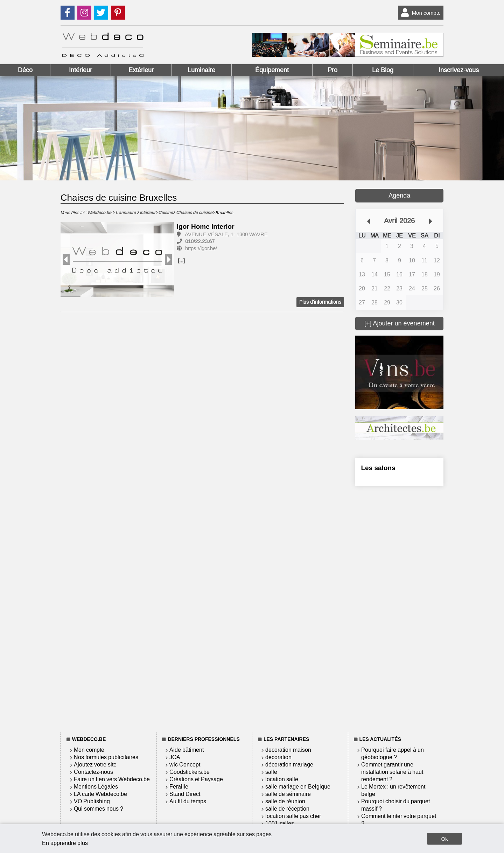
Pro (332, 70)
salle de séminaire (288, 794)
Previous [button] (66, 260)
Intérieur (80, 70)
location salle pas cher (293, 816)
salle (271, 772)
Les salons (378, 468)
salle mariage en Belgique (298, 787)
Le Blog (383, 70)
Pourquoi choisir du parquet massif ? (395, 805)
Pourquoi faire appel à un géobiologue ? (393, 754)
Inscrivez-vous (459, 70)
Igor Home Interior (206, 226)
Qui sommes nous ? (99, 809)
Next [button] (168, 260)
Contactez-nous (93, 772)
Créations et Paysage (196, 779)
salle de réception (287, 809)
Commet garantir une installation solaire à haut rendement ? (392, 772)
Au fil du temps (188, 801)
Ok (444, 839)
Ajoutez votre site (95, 765)
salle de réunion (285, 801)
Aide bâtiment (187, 750)
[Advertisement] (399, 608)
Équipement (272, 70)
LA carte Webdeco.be (100, 794)
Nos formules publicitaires (106, 757)
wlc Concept (185, 765)
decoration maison (288, 750)
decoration (278, 757)
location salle (282, 779)
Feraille (179, 787)
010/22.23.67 (200, 241)
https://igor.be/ (201, 248)
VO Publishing (92, 801)
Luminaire (201, 70)
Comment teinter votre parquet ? (399, 820)
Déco (25, 70)
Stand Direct (185, 794)
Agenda (399, 195)
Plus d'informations (320, 302)
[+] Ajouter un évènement (400, 323)
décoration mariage (289, 765)
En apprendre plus (65, 843)
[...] (181, 261)
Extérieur (141, 70)
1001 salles (280, 823)
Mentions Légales (96, 787)
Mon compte (419, 13)
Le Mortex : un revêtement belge (393, 790)
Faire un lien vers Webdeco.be (112, 779)
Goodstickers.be (190, 772)
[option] (117, 260)
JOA (175, 757)
